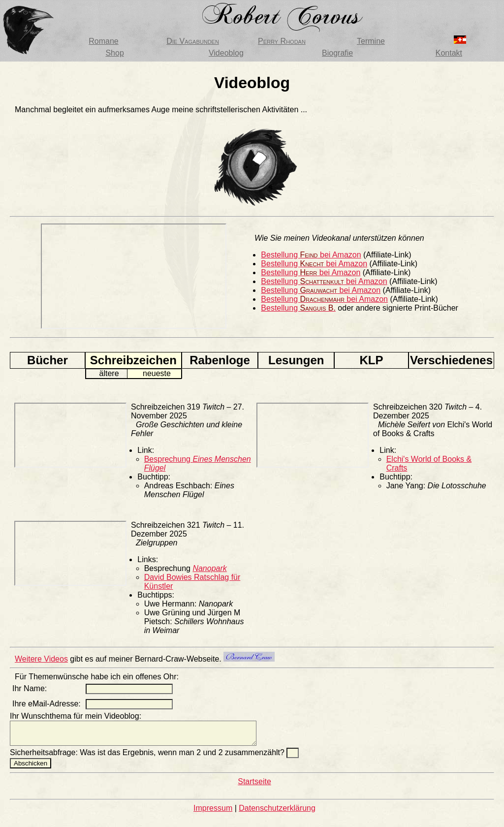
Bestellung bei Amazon (311, 255)
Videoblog (226, 53)
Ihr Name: (30, 688)
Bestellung (298, 308)
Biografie (337, 53)
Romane (103, 41)
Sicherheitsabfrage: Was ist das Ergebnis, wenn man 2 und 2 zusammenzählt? (148, 757)
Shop (114, 53)
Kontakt (449, 53)
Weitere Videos (41, 659)
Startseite (254, 786)
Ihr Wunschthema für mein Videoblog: (76, 716)
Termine (371, 41)
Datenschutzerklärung (277, 812)
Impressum (213, 812)
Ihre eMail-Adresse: (47, 704)
